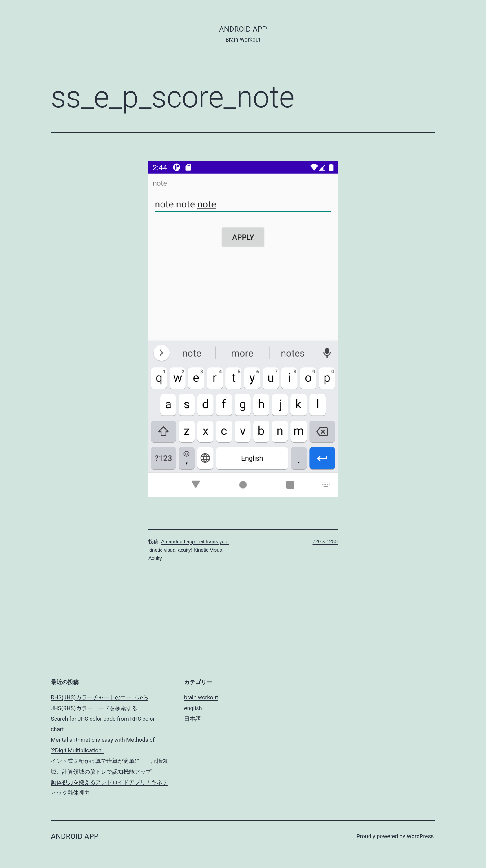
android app (243, 29)
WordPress (420, 836)
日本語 (192, 719)
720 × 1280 (325, 542)
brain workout (201, 697)
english (193, 708)
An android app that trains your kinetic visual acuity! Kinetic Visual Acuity (189, 550)
